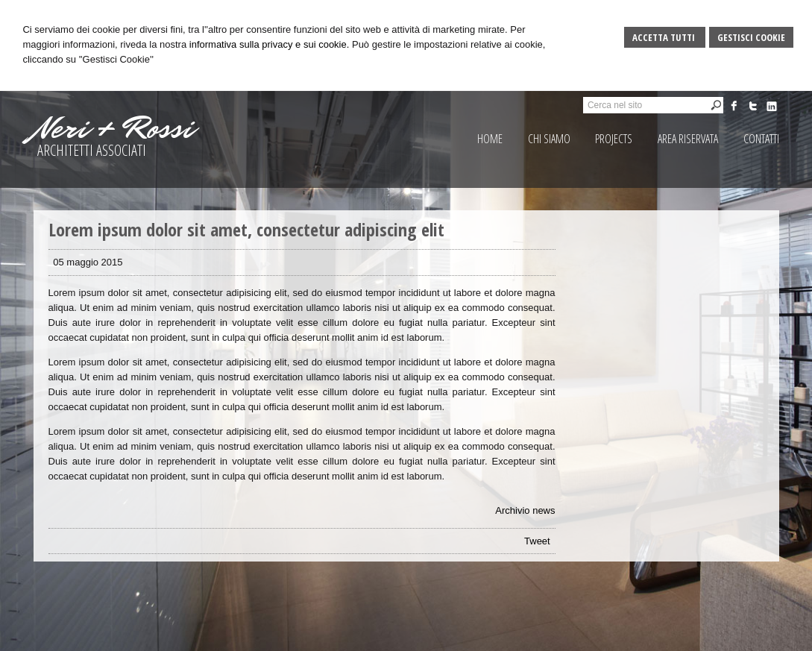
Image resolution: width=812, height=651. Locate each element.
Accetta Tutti (665, 37)
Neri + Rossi (113, 128)
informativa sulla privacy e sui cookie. (270, 44)
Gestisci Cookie (751, 37)
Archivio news (525, 510)
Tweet (537, 541)
